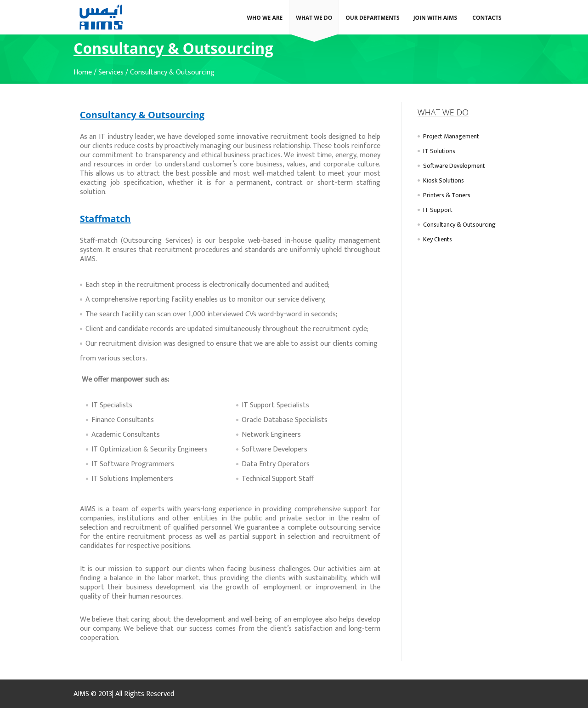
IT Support (438, 210)
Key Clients (438, 239)
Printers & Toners (447, 195)
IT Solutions (439, 151)
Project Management (451, 136)
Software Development (454, 166)
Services (111, 72)
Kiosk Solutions (444, 180)
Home (83, 72)
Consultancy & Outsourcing (172, 72)
